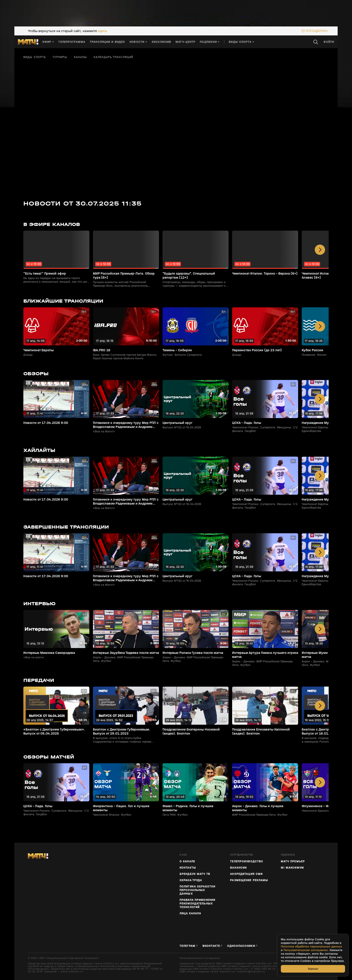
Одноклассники (241, 946)
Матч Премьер (293, 861)
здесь (102, 31)
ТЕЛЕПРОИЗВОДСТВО (247, 861)
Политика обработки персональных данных (197, 890)
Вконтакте (211, 946)
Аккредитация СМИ (246, 874)
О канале (187, 861)
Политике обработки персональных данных (311, 947)
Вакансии (238, 868)
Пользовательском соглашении (306, 950)
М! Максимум (292, 868)
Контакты (188, 868)
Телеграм (187, 946)
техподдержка (317, 31)
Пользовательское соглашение (200, 958)
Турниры (60, 57)
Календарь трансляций (113, 57)
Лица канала (190, 913)
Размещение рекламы (249, 880)
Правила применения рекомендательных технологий (197, 904)
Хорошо (313, 969)
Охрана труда (191, 880)
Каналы (80, 57)
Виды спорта (35, 57)
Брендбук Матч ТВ (195, 874)
